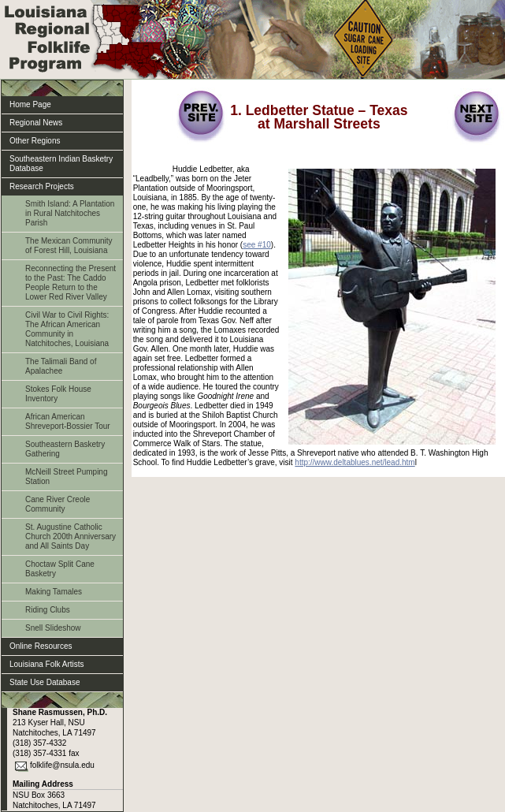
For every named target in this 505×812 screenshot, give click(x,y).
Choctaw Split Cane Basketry (60, 569)
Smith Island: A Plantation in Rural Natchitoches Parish (70, 213)
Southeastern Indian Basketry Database (61, 164)
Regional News (36, 123)
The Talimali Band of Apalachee (61, 366)
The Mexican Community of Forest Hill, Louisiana (69, 246)
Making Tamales (54, 592)
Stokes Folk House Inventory (58, 394)
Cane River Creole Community (58, 504)
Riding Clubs (48, 610)
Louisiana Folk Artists (47, 664)
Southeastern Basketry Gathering (65, 449)
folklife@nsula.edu (62, 765)
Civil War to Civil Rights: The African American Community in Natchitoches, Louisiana (67, 329)
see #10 (257, 245)
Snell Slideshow (53, 628)
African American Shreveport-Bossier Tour (68, 421)
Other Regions (35, 141)
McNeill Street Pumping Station (66, 477)
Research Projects (42, 186)
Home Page (30, 104)
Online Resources (41, 646)
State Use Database (45, 682)
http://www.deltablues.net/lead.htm (355, 462)
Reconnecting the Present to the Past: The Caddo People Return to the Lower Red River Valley (71, 283)
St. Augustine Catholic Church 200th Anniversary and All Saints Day (71, 536)
